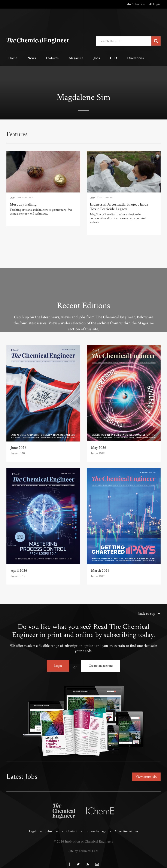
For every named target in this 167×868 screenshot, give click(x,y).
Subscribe (136, 4)
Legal (31, 826)
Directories (111, 57)
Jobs (80, 57)
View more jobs (145, 773)
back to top (147, 611)
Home (11, 57)
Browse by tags (96, 826)
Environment (25, 196)
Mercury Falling (23, 202)
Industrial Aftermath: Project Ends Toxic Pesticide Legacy (123, 205)
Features (43, 57)
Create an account (101, 663)
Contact (71, 826)
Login (155, 4)
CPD (93, 57)
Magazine (63, 57)
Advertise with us (127, 826)
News (26, 57)
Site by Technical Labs (83, 845)
